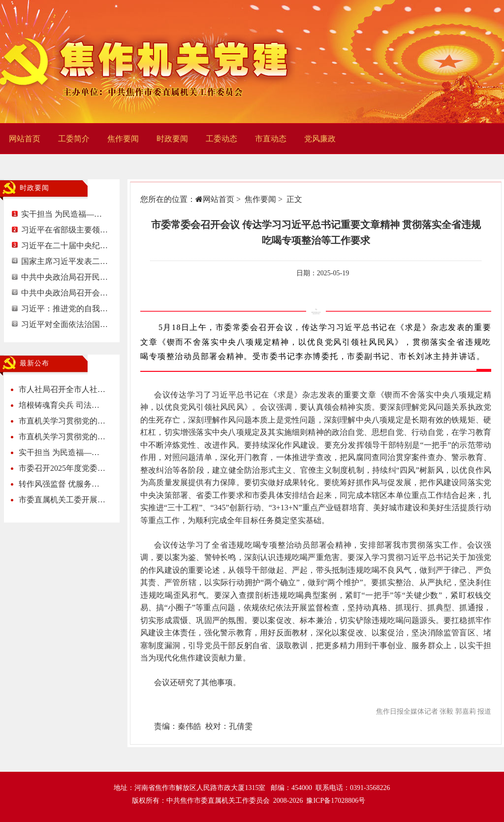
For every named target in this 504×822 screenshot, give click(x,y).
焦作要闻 (123, 139)
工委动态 (221, 139)
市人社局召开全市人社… (62, 389)
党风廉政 (320, 139)
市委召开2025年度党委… (62, 468)
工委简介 (74, 139)
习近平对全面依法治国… (64, 324)
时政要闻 (172, 139)
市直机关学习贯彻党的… (62, 421)
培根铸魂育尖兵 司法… (59, 405)
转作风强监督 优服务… (59, 484)
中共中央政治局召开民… (64, 277)
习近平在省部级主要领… (64, 230)
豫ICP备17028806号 (336, 801)
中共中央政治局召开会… (64, 293)
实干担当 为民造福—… (62, 214)
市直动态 (271, 139)
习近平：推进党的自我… (64, 309)
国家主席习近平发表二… (64, 261)
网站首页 (25, 139)
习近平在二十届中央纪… (64, 246)
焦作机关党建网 (148, 62)
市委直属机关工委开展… (62, 500)
